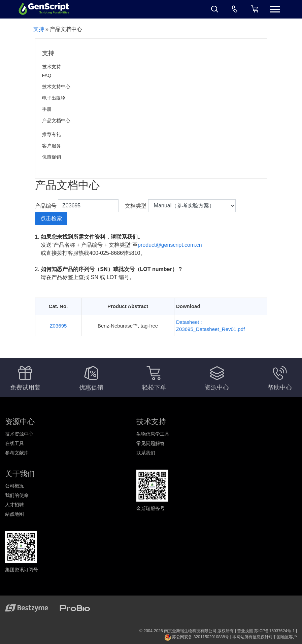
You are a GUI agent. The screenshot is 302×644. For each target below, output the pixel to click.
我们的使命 (17, 495)
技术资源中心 (19, 434)
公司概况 (14, 486)
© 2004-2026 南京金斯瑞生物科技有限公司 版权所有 (187, 631)
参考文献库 (17, 453)
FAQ (47, 75)
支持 (39, 29)
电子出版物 (54, 98)
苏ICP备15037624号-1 (274, 631)
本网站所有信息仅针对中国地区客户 (265, 637)
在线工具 (14, 443)
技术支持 (52, 67)
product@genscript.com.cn (170, 245)
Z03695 (58, 326)
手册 (47, 109)
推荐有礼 (52, 134)
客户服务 (52, 146)
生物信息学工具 (153, 434)
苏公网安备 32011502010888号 (197, 637)
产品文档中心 (56, 121)
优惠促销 (52, 157)
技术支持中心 (56, 87)
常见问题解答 (150, 443)
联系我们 (146, 453)
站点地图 (14, 514)
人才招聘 (14, 505)
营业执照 (245, 631)
